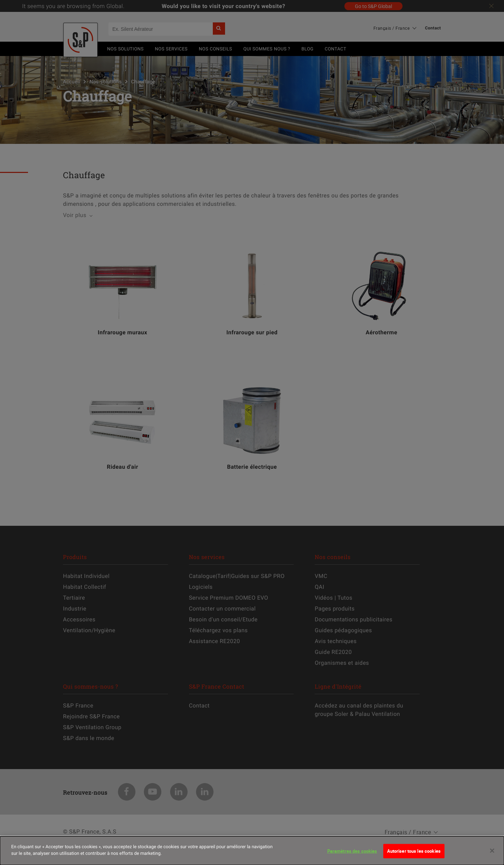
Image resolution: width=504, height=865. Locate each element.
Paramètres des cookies (352, 854)
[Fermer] (492, 854)
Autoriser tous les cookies (414, 854)
